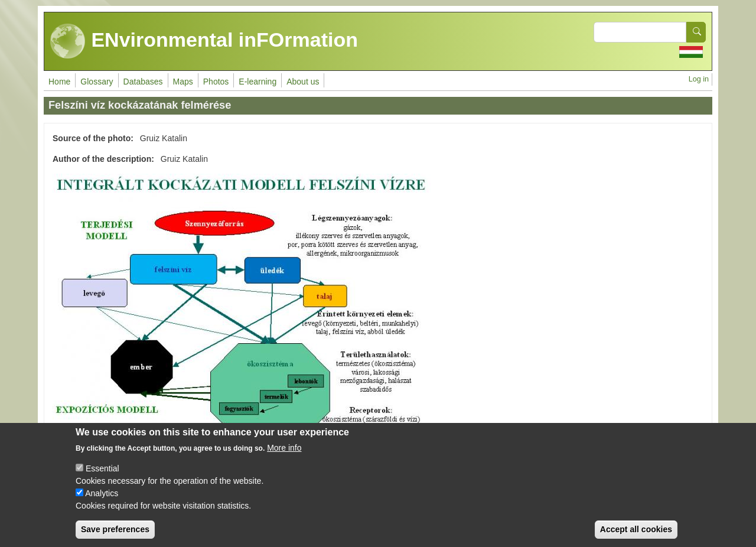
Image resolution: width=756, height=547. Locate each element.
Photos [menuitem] (216, 82)
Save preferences (115, 535)
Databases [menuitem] (143, 82)
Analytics (102, 499)
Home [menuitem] (59, 82)
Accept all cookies (636, 535)
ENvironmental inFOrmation (204, 41)
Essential (102, 474)
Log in (699, 79)
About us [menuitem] (303, 82)
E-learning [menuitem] (258, 82)
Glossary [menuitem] (97, 82)
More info (284, 454)
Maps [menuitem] (183, 82)
